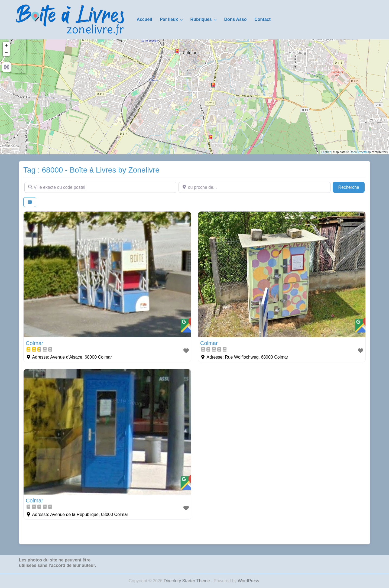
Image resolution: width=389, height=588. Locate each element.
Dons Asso (235, 19)
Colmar (34, 343)
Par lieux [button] (169, 19)
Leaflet (326, 152)
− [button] (6, 53)
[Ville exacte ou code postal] (100, 187)
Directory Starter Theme (187, 581)
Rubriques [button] (201, 19)
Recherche (351, 187)
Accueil (144, 19)
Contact (262, 19)
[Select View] (30, 202)
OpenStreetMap (360, 152)
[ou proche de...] (255, 187)
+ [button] (6, 46)
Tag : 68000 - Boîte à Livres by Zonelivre (91, 170)
